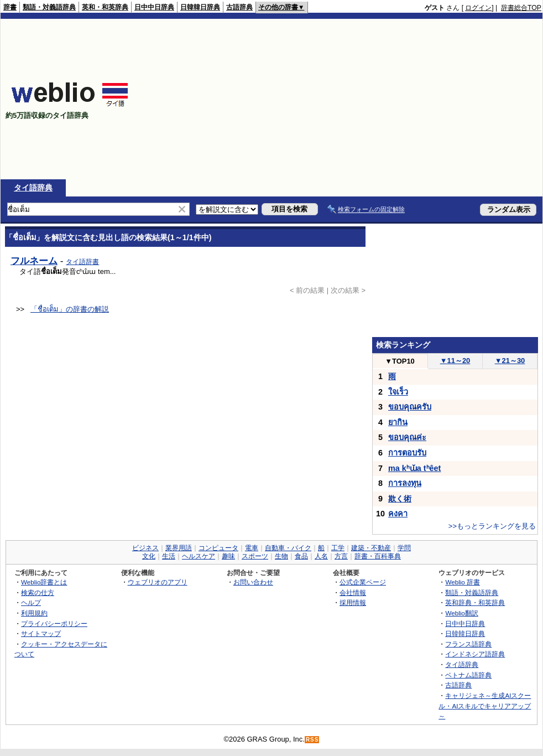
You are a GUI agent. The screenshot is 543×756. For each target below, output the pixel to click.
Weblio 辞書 (463, 582)
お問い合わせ (253, 582)
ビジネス (145, 548)
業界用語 (179, 548)
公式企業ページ (363, 582)
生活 (169, 556)
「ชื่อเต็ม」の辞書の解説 (70, 309)
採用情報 (353, 602)
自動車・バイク (288, 548)
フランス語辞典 (468, 644)
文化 (149, 556)
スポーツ (255, 556)
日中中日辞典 (154, 7)
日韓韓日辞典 (200, 7)
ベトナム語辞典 (468, 675)
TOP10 (400, 361)
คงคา (398, 514)
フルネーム (34, 261)
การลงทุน (405, 483)
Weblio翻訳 (461, 613)
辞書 (10, 7)
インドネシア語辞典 (475, 654)
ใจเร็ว (398, 392)
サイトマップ (41, 633)
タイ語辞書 (82, 262)
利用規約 (34, 613)
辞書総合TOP (521, 8)
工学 (338, 548)
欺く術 (400, 499)
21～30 (510, 361)
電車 (252, 548)
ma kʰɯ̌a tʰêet (414, 468)
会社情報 (353, 592)
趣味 (228, 556)
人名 (321, 556)
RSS (312, 740)
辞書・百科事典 (378, 556)
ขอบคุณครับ (410, 407)
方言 (341, 556)
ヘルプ (31, 602)
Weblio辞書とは (44, 582)
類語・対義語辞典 (49, 7)
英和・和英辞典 (105, 7)
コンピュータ (218, 548)
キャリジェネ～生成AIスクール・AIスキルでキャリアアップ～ (485, 706)
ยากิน (398, 422)
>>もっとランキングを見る (492, 526)
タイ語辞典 (33, 188)
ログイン (478, 8)
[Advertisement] (359, 99)
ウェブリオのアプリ (158, 582)
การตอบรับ (407, 453)
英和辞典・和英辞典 (475, 602)
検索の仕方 (38, 592)
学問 (404, 548)
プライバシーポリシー (54, 623)
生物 (281, 556)
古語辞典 (239, 7)
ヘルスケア (199, 556)
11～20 (455, 361)
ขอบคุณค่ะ (407, 437)
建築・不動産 (371, 548)
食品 (301, 556)
